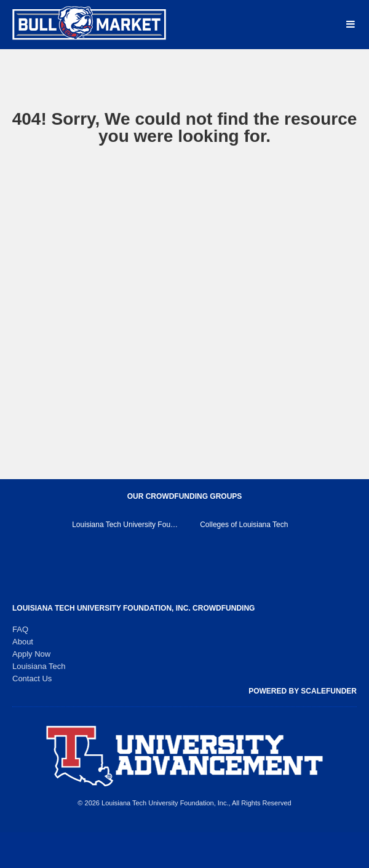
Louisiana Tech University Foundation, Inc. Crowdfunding (133, 608)
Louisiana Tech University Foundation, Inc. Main (126, 525)
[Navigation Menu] (350, 24)
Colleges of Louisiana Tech (244, 525)
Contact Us (32, 678)
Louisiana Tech (39, 666)
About (23, 642)
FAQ (20, 629)
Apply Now (31, 654)
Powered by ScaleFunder (303, 691)
